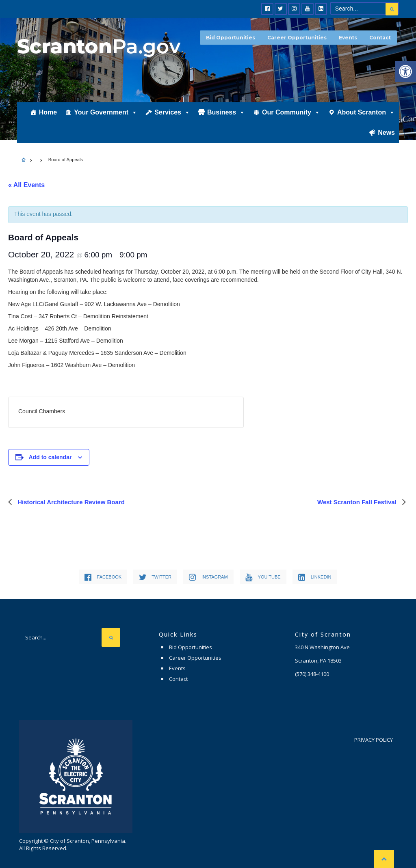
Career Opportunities (297, 38)
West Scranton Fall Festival (358, 502)
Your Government (106, 112)
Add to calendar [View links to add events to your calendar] (50, 457)
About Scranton (366, 112)
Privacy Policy (374, 740)
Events (348, 38)
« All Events (26, 185)
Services (172, 112)
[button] (405, 71)
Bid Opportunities (231, 38)
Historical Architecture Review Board (70, 502)
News (386, 133)
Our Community (291, 112)
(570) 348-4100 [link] (312, 674)
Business (226, 112)
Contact (380, 38)
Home (48, 112)
